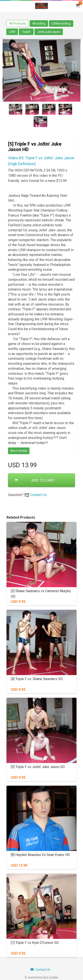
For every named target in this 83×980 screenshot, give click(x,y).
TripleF (26, 32)
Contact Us (39, 495)
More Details (19, 451)
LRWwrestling (61, 24)
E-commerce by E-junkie (41, 977)
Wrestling (39, 24)
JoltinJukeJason (49, 32)
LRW (12, 32)
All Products (18, 24)
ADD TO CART (35, 480)
